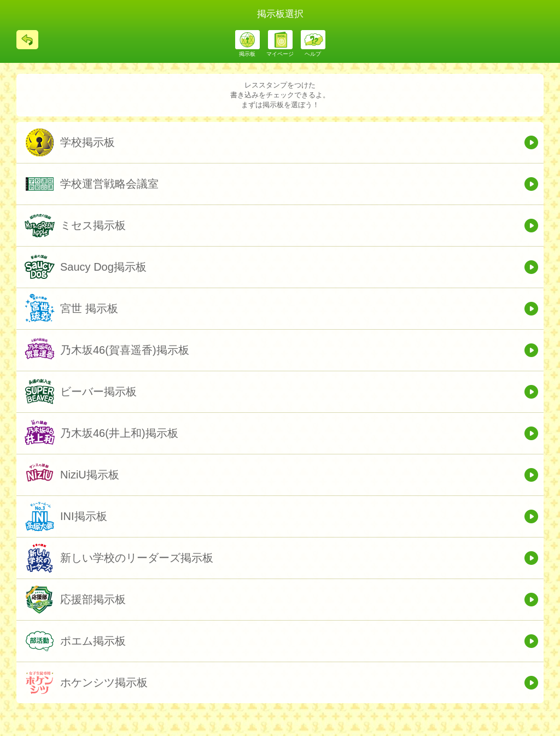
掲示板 (247, 54)
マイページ (280, 54)
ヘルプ (313, 54)
